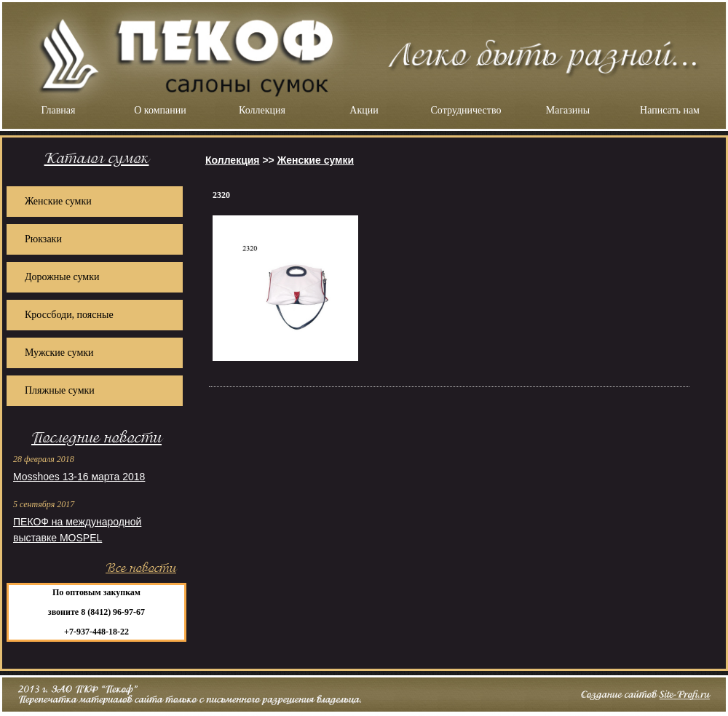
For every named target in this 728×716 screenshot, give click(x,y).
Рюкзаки (43, 239)
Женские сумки (58, 201)
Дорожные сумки (62, 277)
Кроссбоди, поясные (69, 315)
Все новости (141, 568)
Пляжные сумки (60, 390)
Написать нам (670, 110)
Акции (364, 110)
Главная (59, 110)
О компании (160, 110)
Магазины (568, 110)
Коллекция (262, 110)
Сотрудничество (466, 110)
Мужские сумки (59, 353)
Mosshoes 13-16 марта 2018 (79, 477)
